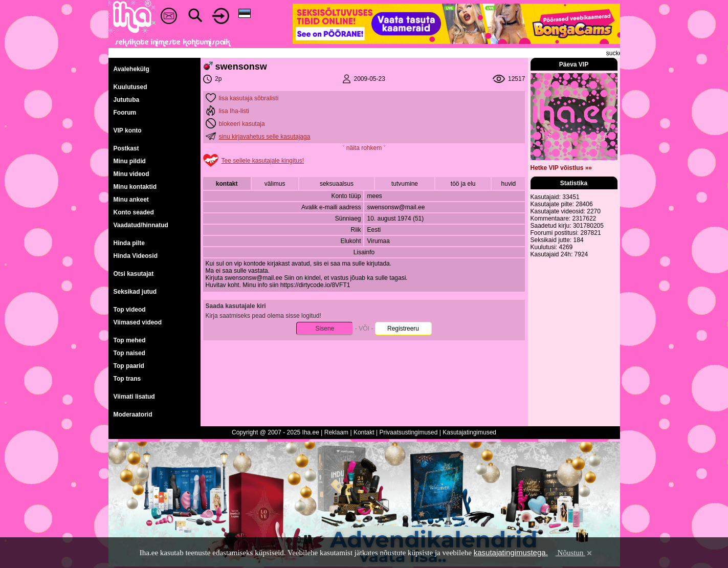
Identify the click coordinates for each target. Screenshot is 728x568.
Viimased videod (138, 322)
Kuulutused (130, 87)
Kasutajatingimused (469, 432)
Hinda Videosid (136, 256)
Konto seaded (134, 212)
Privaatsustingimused (408, 432)
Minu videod (131, 174)
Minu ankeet (131, 200)
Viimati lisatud (134, 397)
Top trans (127, 379)
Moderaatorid (133, 414)
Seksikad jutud (135, 292)
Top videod (130, 310)
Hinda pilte (129, 243)
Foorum (125, 113)
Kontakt (364, 432)
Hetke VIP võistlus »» (561, 168)
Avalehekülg (131, 69)
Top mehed (130, 340)
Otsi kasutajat (134, 274)
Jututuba (127, 100)
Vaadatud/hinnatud (141, 225)
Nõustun (575, 553)
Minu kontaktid (135, 187)
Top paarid (129, 366)
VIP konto (128, 130)
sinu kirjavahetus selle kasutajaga (265, 137)
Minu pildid (130, 161)
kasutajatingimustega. (511, 552)
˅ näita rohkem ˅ (364, 148)
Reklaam (336, 432)
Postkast (126, 148)
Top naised (129, 353)
